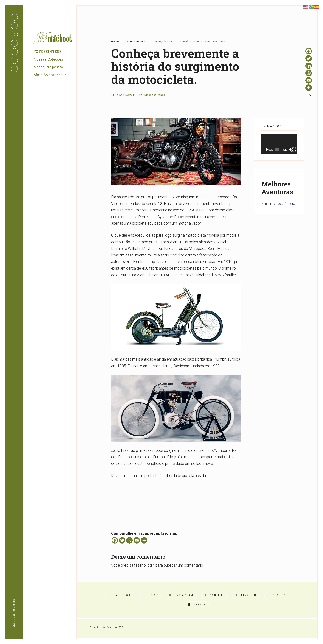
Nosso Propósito (48, 67)
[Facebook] (115, 540)
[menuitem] (55, 75)
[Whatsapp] (129, 540)
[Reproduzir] (267, 150)
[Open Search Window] (14, 69)
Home (115, 41)
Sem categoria (136, 41)
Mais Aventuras (48, 75)
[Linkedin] (309, 66)
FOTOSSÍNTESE (47, 52)
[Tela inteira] (294, 150)
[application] (279, 144)
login (151, 565)
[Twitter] (122, 540)
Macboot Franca (155, 95)
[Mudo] (290, 150)
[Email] (137, 540)
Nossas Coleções (48, 59)
